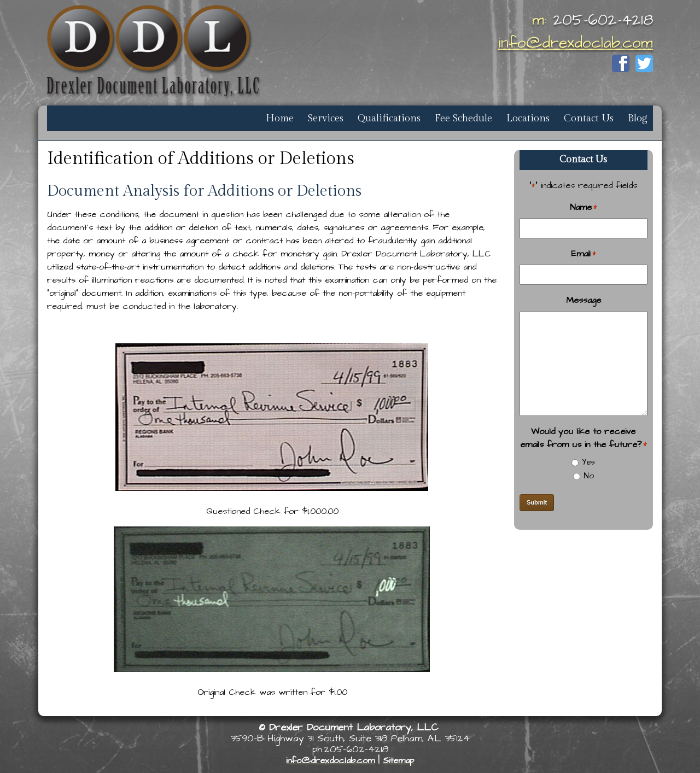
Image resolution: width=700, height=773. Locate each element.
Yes (588, 462)
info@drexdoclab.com (576, 43)
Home (280, 118)
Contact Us (589, 118)
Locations (528, 118)
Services (326, 118)
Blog (638, 118)
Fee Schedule (463, 118)
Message (584, 300)
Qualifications (389, 118)
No (589, 476)
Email (584, 254)
